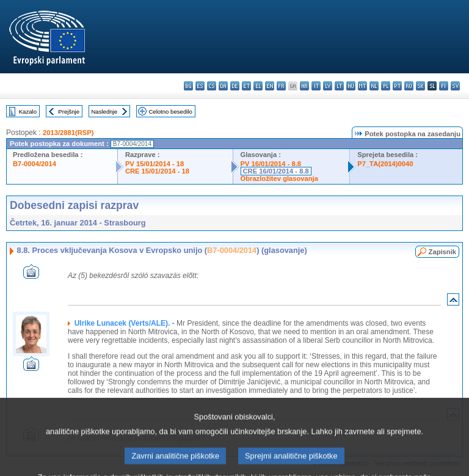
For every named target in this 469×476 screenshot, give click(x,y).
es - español (200, 86)
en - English (270, 86)
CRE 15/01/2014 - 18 (157, 171)
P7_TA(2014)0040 (385, 164)
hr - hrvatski (304, 86)
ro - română (409, 86)
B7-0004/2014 (35, 164)
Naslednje (104, 112)
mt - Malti (362, 86)
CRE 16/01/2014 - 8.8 (276, 171)
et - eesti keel (246, 86)
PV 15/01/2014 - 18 (155, 164)
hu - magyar (351, 86)
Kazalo (28, 112)
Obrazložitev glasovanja (279, 178)
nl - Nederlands (374, 86)
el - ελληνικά (258, 86)
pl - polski (386, 86)
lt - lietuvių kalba (339, 86)
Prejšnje (69, 112)
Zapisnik (442, 252)
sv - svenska (455, 86)
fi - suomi (444, 86)
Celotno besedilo (170, 112)
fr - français (281, 86)
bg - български (188, 86)
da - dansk (223, 86)
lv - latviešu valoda (328, 86)
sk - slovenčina (420, 86)
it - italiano (316, 86)
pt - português (397, 86)
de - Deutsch (235, 86)
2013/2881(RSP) (68, 133)
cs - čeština (212, 86)
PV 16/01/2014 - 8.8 (271, 164)
